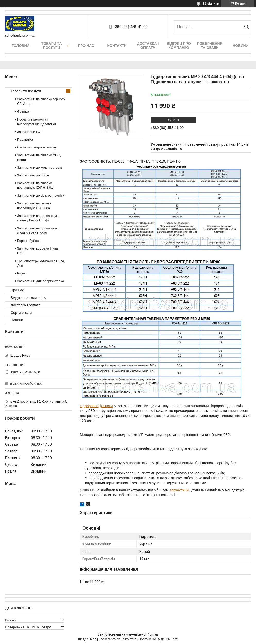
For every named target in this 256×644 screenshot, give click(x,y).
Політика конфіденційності (159, 639)
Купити (173, 120)
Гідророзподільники (96, 406)
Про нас (86, 46)
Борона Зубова (29, 241)
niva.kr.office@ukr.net (26, 384)
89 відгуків (211, 4)
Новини (240, 46)
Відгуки (11, 620)
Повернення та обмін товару (28, 627)
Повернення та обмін (210, 46)
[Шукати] (246, 27)
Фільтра (23, 111)
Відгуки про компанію (179, 46)
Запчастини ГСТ (29, 132)
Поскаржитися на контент (118, 639)
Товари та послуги (52, 46)
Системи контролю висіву (37, 147)
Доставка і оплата (148, 46)
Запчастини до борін (33, 175)
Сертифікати (21, 313)
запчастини (179, 490)
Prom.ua (153, 634)
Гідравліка (25, 139)
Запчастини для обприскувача (40, 281)
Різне (21, 273)
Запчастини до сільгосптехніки (41, 196)
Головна (20, 46)
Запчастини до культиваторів (40, 168)
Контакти (117, 46)
